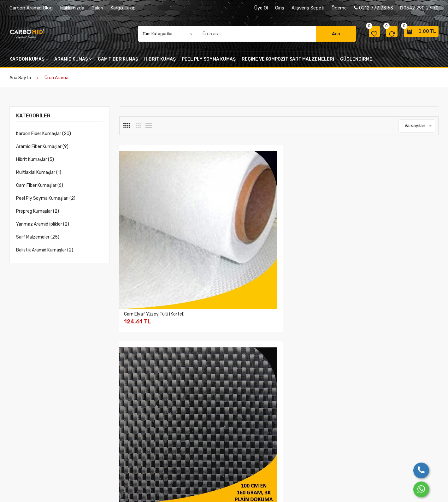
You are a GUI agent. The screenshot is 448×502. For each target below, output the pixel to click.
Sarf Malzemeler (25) (38, 240)
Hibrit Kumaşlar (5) (35, 163)
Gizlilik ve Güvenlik (265, 422)
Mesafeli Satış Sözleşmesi (272, 446)
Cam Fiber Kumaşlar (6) (40, 189)
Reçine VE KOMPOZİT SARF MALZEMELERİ (288, 62)
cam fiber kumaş (118, 62)
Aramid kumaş (73, 62)
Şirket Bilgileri (132, 430)
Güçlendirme (356, 62)
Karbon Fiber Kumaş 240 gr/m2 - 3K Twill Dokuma (320, 350)
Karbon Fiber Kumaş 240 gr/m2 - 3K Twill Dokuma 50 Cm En (238, 350)
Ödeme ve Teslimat (265, 455)
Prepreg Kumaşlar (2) (38, 214)
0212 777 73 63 (374, 8)
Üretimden (193, 422)
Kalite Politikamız (136, 438)
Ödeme (339, 8)
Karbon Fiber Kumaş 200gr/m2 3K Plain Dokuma (319, 235)
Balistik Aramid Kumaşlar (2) (45, 253)
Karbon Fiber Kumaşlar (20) (44, 137)
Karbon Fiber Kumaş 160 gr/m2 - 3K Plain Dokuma (237, 235)
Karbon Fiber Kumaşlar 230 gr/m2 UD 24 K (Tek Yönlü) (398, 350)
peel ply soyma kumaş (209, 62)
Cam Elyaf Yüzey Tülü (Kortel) (154, 232)
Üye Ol (261, 8)
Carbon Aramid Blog (31, 8)
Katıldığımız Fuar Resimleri (208, 438)
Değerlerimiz (132, 446)
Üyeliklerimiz (131, 463)
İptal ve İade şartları (267, 438)
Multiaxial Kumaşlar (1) (39, 176)
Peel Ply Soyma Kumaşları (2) (46, 201)
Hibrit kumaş (160, 62)
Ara (322, 35)
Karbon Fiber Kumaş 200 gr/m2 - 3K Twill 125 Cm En (402, 235)
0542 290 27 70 (419, 8)
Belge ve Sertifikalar (139, 455)
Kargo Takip (123, 8)
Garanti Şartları (262, 430)
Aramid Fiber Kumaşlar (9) (42, 150)
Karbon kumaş (29, 62)
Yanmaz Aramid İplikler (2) (43, 227)
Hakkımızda (72, 8)
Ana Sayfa (20, 81)
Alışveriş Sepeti (308, 8)
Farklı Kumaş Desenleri (205, 430)
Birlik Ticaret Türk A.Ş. (48, 489)
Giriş (280, 8)
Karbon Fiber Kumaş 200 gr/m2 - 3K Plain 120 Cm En (156, 350)
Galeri (97, 8)
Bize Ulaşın (321, 422)
